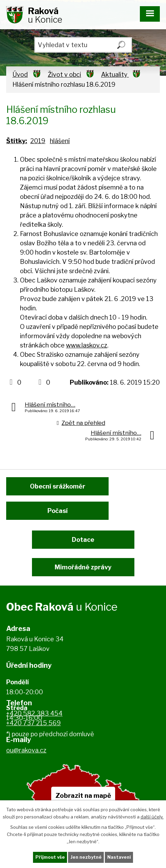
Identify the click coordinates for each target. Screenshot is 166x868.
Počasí (58, 511)
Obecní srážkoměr (58, 486)
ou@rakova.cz (26, 750)
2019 (38, 141)
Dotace (83, 540)
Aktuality (115, 74)
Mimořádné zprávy (83, 567)
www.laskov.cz (87, 345)
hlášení (60, 141)
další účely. (152, 816)
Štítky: (17, 141)
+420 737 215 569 (34, 723)
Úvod (20, 74)
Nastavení (119, 857)
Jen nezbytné (86, 857)
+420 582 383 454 (34, 713)
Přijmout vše (50, 857)
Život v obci (64, 74)
